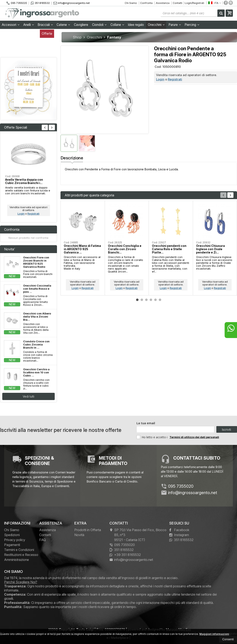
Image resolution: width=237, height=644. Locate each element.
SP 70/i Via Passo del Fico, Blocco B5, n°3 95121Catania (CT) (138, 535)
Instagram (179, 535)
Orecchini (156, 25)
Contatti (178, 3)
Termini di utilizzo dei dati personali (194, 437)
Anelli (29, 25)
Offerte (47, 34)
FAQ (43, 540)
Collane (117, 25)
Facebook (179, 530)
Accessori (11, 25)
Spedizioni (12, 535)
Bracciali (45, 25)
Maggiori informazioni (214, 634)
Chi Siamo (131, 3)
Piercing (192, 25)
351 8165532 (40, 3)
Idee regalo (136, 25)
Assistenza (163, 3)
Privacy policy (15, 540)
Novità (79, 535)
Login (160, 79)
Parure (175, 25)
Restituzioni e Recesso (21, 555)
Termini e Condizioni (19, 550)
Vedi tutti (28, 396)
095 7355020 (17, 3)
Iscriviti (226, 430)
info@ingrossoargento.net (72, 3)
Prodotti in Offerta (88, 530)
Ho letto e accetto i (152, 437)
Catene (63, 25)
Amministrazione (17, 560)
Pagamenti (12, 545)
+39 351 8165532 (125, 555)
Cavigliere (81, 25)
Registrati (175, 79)
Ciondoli (99, 25)
